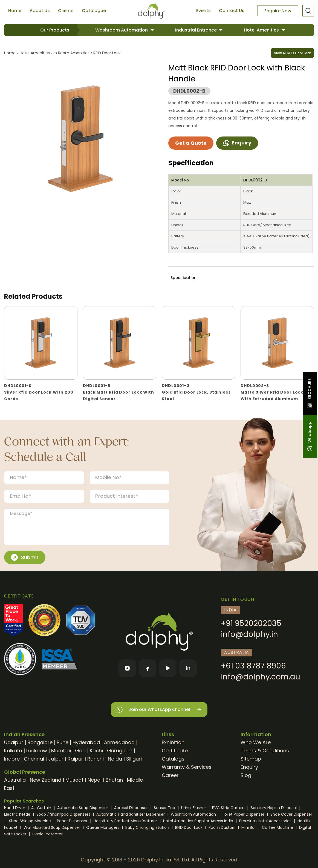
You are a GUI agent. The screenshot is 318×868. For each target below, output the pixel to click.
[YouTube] (168, 668)
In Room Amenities (72, 53)
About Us (40, 11)
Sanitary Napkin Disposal (274, 808)
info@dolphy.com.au (261, 677)
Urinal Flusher (194, 808)
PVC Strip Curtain (229, 808)
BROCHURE (310, 393)
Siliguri (134, 759)
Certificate (175, 751)
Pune (63, 742)
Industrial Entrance (196, 30)
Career (170, 775)
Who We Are (256, 742)
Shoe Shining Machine (31, 821)
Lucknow (37, 751)
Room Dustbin (222, 827)
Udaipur (14, 742)
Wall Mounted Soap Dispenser (52, 827)
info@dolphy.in (249, 634)
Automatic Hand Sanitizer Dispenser (131, 814)
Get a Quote (191, 143)
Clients (66, 11)
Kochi (96, 751)
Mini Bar (249, 827)
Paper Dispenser (73, 821)
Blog (246, 775)
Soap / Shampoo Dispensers (64, 814)
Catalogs (173, 759)
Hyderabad (86, 742)
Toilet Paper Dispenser (244, 814)
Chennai (34, 759)
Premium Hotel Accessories (266, 821)
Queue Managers (103, 827)
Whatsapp (310, 436)
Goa (80, 751)
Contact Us (232, 11)
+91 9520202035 (251, 623)
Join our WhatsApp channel (159, 710)
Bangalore (40, 742)
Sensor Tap (165, 808)
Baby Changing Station (148, 827)
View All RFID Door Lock (292, 53)
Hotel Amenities (262, 30)
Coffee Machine (278, 827)
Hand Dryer (15, 808)
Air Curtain (42, 808)
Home (15, 11)
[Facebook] (148, 668)
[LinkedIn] (188, 668)
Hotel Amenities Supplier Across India (199, 821)
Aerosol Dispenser (131, 808)
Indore (12, 759)
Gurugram (120, 751)
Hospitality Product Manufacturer (126, 821)
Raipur (75, 759)
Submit (25, 557)
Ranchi (96, 759)
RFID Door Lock (106, 53)
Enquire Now (278, 11)
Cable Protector (47, 834)
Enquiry (237, 143)
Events (203, 11)
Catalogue (94, 11)
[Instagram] (127, 668)
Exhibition (173, 742)
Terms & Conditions (265, 751)
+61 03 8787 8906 (253, 666)
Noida (115, 759)
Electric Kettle (18, 814)
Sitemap (251, 759)
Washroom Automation (122, 30)
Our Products (55, 30)
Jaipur (56, 759)
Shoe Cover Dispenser (291, 814)
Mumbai (61, 751)
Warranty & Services (187, 767)
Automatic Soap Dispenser (83, 808)
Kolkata (13, 751)
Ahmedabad (119, 742)
